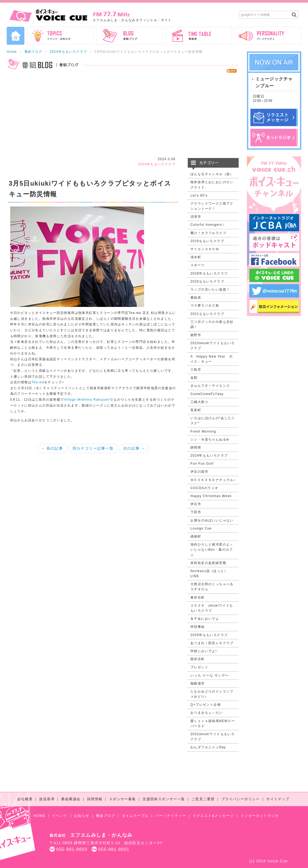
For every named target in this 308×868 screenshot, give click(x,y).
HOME (40, 816)
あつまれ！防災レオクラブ (212, 643)
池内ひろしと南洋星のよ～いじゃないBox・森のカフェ (212, 550)
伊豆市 (196, 504)
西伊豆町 (198, 659)
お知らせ (82, 816)
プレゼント (199, 667)
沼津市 (196, 217)
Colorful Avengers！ (208, 225)
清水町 (196, 257)
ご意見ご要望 (203, 799)
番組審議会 (71, 799)
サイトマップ (278, 799)
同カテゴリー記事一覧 (93, 448)
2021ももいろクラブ (207, 314)
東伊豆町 (198, 598)
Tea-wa (38, 382)
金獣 (194, 378)
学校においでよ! (204, 651)
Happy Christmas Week (211, 496)
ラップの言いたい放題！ (210, 290)
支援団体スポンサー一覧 (164, 799)
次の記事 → (134, 448)
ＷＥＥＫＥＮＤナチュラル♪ (213, 480)
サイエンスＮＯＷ (205, 249)
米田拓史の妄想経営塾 (208, 563)
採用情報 (95, 799)
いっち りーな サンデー (210, 675)
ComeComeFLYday (207, 394)
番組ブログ (33, 52)
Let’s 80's (199, 196)
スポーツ (198, 265)
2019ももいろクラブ (207, 241)
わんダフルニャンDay (208, 747)
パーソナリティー (171, 816)
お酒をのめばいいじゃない (212, 520)
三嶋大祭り (199, 402)
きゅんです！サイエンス (210, 386)
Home (12, 52)
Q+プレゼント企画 (206, 705)
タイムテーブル (135, 816)
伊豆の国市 (199, 472)
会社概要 (25, 799)
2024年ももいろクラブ (68, 52)
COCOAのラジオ (204, 488)
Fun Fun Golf (202, 464)
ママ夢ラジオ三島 (205, 306)
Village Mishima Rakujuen (87, 400)
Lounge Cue (201, 528)
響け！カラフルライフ (208, 233)
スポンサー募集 (123, 799)
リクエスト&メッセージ (213, 816)
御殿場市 (198, 683)
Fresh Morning (203, 431)
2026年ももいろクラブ (209, 273)
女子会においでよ (205, 619)
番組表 (196, 298)
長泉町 (196, 410)
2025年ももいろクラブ (209, 635)
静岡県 (196, 448)
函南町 (196, 536)
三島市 (196, 370)
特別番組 (198, 627)
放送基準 (47, 799)
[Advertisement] (123, 115)
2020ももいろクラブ (207, 281)
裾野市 (196, 335)
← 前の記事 (52, 448)
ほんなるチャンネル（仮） (212, 174)
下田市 (196, 512)
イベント (60, 816)
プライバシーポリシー (241, 799)
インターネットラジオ (260, 816)
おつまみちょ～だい (207, 713)
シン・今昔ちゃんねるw (210, 439)
